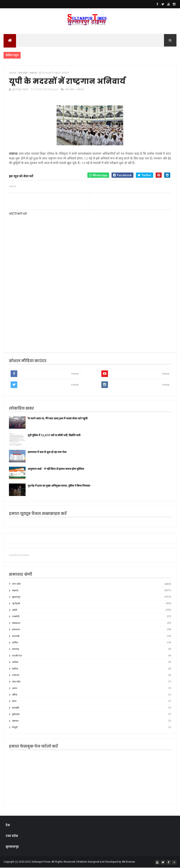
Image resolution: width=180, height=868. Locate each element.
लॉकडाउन (16, 623)
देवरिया (15, 669)
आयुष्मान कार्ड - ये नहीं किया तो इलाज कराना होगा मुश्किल (56, 469)
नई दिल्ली (16, 604)
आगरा (15, 689)
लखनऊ (80, 89)
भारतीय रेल (17, 656)
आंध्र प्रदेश (16, 682)
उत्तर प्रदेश (70, 89)
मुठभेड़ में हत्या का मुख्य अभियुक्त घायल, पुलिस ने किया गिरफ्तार (59, 486)
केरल (14, 702)
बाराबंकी (16, 708)
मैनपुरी (15, 728)
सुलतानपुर (16, 597)
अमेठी (15, 610)
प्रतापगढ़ (16, 649)
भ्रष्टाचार (15, 721)
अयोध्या (15, 663)
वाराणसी (16, 636)
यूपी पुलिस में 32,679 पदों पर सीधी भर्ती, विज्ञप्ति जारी (54, 435)
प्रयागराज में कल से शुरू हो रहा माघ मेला (47, 452)
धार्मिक (15, 643)
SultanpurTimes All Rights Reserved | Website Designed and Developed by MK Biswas (83, 862)
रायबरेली (16, 617)
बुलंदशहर (16, 715)
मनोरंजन (16, 675)
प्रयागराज (16, 630)
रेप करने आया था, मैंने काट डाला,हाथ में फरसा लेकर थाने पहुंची (58, 419)
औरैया (15, 695)
